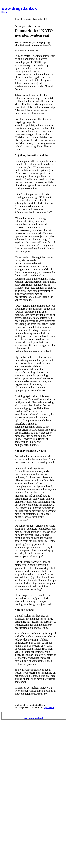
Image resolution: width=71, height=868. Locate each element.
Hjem (4, 12)
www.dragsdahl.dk (19, 8)
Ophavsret (49, 708)
